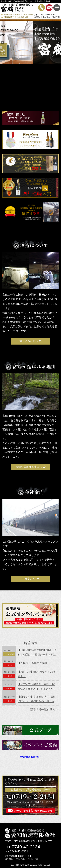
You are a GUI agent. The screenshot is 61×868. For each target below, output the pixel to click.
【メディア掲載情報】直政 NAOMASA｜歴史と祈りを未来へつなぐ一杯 (37, 687)
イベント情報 (9, 654)
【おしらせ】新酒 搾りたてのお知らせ (36, 674)
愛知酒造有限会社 (31, 757)
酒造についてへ (29, 341)
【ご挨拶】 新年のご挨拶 (32, 663)
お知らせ (9, 665)
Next (59, 42)
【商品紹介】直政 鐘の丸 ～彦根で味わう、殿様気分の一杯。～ (37, 699)
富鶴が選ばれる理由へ (29, 467)
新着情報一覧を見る (43, 710)
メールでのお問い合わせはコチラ (33, 811)
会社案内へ (29, 579)
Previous (2, 42)
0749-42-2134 (26, 847)
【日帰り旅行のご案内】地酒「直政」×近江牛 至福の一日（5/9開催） (37, 653)
